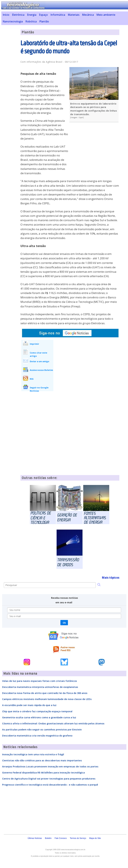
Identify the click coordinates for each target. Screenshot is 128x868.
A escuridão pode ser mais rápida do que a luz (29, 705)
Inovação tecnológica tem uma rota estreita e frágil (33, 754)
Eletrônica (18, 15)
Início (6, 15)
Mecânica (88, 15)
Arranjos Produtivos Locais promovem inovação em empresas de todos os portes (50, 766)
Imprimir (34, 344)
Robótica (31, 21)
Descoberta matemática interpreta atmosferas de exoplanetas (40, 687)
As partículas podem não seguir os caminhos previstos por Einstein (42, 729)
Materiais (74, 15)
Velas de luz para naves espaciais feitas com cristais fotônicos (40, 681)
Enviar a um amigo (40, 361)
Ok (64, 623)
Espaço (43, 15)
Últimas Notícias (35, 838)
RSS (32, 379)
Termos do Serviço (78, 838)
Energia (32, 15)
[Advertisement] (95, 148)
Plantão (44, 21)
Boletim (48, 838)
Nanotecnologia (13, 21)
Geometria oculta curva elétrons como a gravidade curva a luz (39, 717)
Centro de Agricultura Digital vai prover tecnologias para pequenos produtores (49, 779)
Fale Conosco (61, 838)
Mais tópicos (111, 578)
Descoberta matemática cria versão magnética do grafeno (37, 735)
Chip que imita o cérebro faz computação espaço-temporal (37, 711)
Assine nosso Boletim (41, 370)
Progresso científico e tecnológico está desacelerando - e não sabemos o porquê (50, 785)
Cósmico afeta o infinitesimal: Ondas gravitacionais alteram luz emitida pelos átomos (53, 723)
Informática (58, 15)
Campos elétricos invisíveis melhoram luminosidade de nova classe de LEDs (47, 699)
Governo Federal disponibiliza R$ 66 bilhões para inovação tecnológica (43, 772)
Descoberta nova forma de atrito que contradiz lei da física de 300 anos (45, 693)
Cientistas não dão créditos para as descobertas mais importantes (42, 760)
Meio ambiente (106, 15)
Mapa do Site (95, 838)
